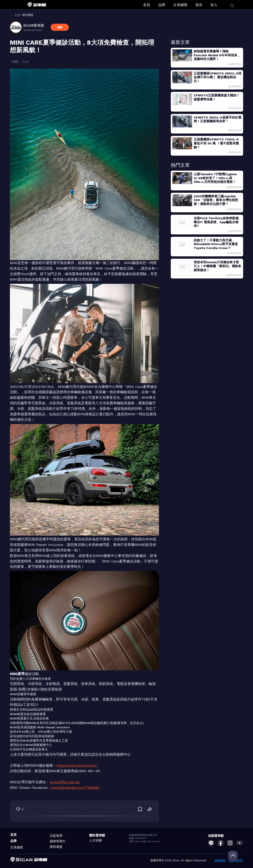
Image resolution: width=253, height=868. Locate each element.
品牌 (162, 5)
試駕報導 (56, 836)
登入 (214, 5)
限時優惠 (56, 847)
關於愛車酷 (97, 835)
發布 (199, 5)
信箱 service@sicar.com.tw (144, 841)
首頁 (147, 5)
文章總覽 (180, 5)
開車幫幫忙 (58, 841)
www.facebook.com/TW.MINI (75, 788)
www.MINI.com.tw (65, 782)
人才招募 (96, 840)
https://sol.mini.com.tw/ (77, 765)
